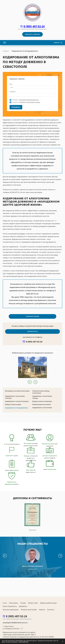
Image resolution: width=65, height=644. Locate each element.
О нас (5, 603)
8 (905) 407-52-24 (34, 26)
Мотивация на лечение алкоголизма (17, 392)
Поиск (57, 43)
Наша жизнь (13, 603)
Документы (23, 606)
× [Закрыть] (63, 641)
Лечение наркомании (11, 610)
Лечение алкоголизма (29, 610)
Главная (6, 51)
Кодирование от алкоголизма (42, 409)
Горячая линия (32, 318)
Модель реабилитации (48, 603)
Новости (42, 610)
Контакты (51, 610)
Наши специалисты (10, 606)
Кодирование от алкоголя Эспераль (17, 402)
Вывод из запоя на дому (13, 406)
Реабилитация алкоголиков (41, 406)
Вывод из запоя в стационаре (42, 402)
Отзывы (23, 603)
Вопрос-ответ (33, 603)
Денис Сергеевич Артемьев (33, 567)
